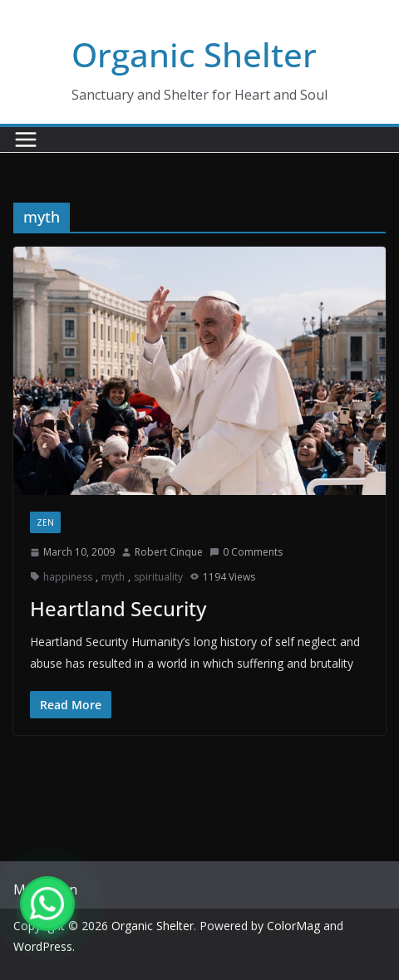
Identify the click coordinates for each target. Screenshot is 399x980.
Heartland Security (118, 608)
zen (45, 522)
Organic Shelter (194, 54)
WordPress (43, 946)
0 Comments (246, 552)
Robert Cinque (169, 552)
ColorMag (293, 926)
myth (113, 577)
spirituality (158, 577)
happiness (68, 577)
